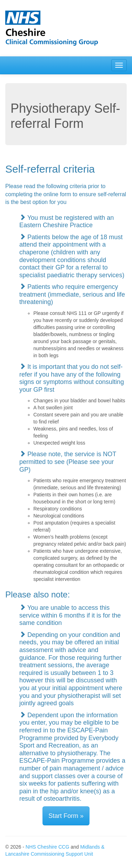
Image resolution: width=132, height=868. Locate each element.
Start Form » (66, 816)
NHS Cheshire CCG (47, 847)
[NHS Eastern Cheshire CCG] (66, 28)
